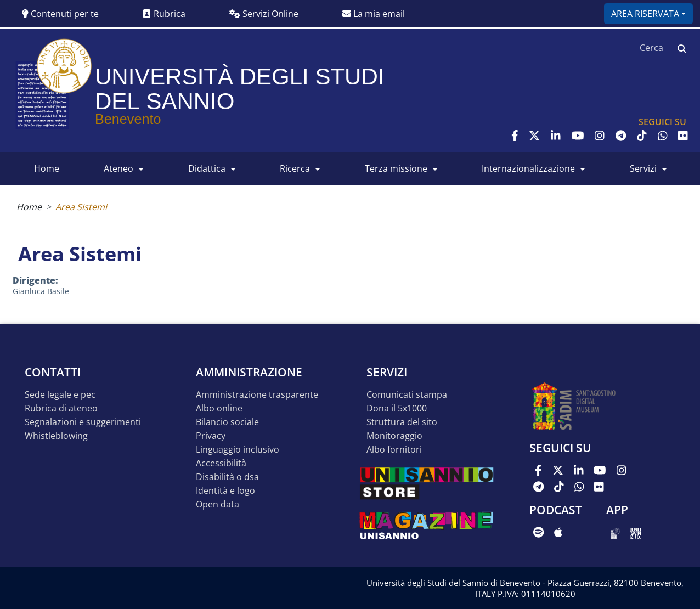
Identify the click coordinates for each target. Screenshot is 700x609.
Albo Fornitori (394, 450)
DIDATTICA (207, 168)
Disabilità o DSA (227, 477)
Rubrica (164, 14)
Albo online (219, 408)
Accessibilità (221, 463)
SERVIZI (643, 168)
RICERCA (295, 168)
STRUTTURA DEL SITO (402, 422)
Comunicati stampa (407, 395)
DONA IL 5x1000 (397, 408)
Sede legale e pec (60, 395)
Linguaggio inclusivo (238, 450)
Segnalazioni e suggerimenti (83, 422)
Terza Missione (396, 168)
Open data (218, 504)
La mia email (374, 14)
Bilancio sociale (227, 422)
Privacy (211, 436)
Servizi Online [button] (264, 14)
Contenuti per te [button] (60, 14)
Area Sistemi (81, 207)
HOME (47, 168)
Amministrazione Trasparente (257, 395)
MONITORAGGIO (394, 436)
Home (29, 207)
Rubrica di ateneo (61, 408)
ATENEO (118, 168)
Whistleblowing (56, 436)
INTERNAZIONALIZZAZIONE (528, 168)
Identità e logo (225, 491)
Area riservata (645, 14)
